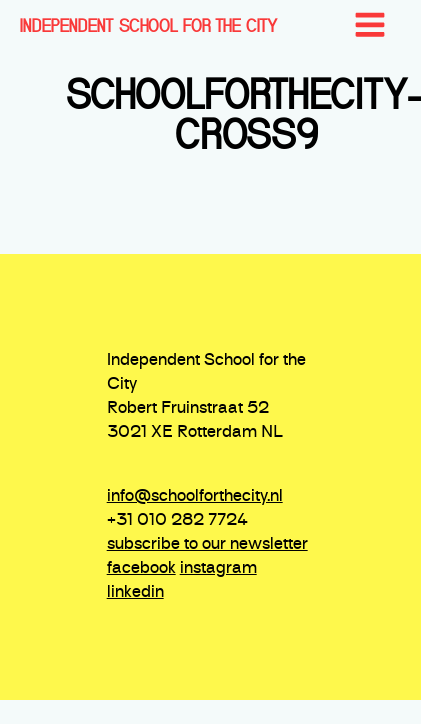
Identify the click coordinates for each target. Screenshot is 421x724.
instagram (218, 569)
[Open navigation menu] (370, 27)
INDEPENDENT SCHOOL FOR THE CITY (148, 26)
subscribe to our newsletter (207, 545)
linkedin (135, 593)
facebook (141, 569)
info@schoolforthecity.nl (195, 497)
